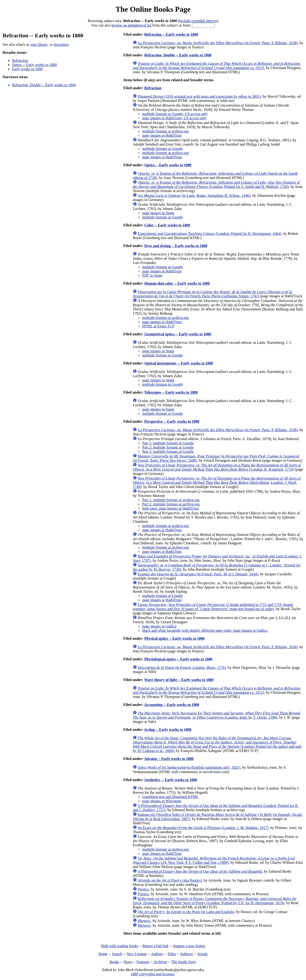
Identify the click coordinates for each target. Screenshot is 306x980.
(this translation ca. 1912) (217, 66)
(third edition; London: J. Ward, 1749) (217, 482)
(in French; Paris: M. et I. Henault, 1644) (198, 574)
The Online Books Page (153, 9)
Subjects (187, 954)
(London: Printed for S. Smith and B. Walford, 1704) (216, 184)
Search (117, 954)
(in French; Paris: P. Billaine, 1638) (218, 43)
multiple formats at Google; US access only (175, 114)
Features (143, 962)
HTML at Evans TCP (158, 326)
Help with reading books (120, 946)
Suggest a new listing (189, 946)
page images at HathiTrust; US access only (174, 118)
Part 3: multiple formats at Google (168, 451)
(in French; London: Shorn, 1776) (182, 668)
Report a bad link (155, 946)
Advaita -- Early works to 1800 (169, 759)
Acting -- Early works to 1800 (168, 730)
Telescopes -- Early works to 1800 (171, 392)
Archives (160, 962)
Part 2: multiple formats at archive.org (171, 504)
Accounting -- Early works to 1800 (172, 705)
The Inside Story (184, 962)
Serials (203, 954)
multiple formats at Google (163, 149)
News (128, 962)
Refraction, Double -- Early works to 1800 (44, 85)
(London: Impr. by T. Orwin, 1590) (216, 715)
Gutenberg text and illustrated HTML (170, 797)
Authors (157, 954)
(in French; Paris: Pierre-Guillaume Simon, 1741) (213, 294)
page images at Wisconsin (162, 801)
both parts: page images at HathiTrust (170, 508)
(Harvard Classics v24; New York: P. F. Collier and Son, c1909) (214, 860)
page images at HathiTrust (162, 135)
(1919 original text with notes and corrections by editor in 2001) (199, 96)
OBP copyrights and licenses (152, 974)
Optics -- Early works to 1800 (34, 65)
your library (39, 45)
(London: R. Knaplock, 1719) (217, 467)
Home (103, 954)
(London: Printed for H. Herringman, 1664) (210, 234)
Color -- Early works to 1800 (167, 225)
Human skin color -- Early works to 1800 (177, 283)
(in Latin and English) (186, 912)
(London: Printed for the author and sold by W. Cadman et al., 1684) (217, 744)
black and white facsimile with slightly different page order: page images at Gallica (205, 630)
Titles (172, 954)
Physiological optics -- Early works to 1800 (178, 659)
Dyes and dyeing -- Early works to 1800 (176, 246)
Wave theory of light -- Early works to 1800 (179, 680)
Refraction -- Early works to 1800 (171, 34)
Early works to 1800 (27, 69)
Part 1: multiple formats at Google (168, 443)
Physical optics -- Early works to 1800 (175, 638)
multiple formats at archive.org (165, 131)
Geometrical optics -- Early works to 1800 (178, 334)
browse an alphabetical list (131, 25)
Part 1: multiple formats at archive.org (171, 500)
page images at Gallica (159, 626)
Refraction (20, 60)
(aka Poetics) (170, 880)
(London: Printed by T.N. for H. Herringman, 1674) (215, 901)
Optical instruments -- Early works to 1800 (179, 363)
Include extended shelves (198, 21)
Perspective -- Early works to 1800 (172, 421)
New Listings (137, 954)
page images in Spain (158, 213)
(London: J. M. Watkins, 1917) (203, 828)
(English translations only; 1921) (189, 767)
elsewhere (61, 45)
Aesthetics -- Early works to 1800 (171, 780)
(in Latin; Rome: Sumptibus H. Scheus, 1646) (194, 196)
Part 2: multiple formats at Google (168, 447)
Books (114, 962)
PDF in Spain (152, 275)
